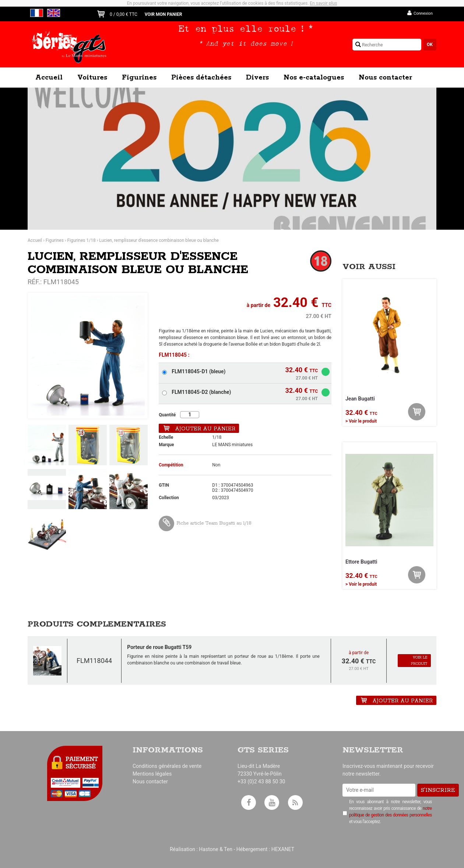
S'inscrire (438, 790)
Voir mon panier (164, 14)
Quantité (167, 415)
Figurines (139, 78)
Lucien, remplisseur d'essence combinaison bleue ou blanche (159, 240)
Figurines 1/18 (81, 240)
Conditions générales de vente (167, 766)
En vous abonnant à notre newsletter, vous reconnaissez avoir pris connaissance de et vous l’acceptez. (391, 812)
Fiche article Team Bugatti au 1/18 (205, 523)
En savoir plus (323, 3)
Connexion (423, 13)
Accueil (49, 78)
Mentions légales (152, 774)
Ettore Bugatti (361, 562)
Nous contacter (385, 78)
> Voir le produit (361, 421)
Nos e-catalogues (314, 78)
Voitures (92, 78)
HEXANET (283, 849)
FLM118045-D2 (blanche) (201, 392)
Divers (257, 78)
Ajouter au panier (205, 429)
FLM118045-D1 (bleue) (198, 371)
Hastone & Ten (216, 849)
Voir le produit (419, 661)
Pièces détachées (201, 78)
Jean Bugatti (360, 399)
